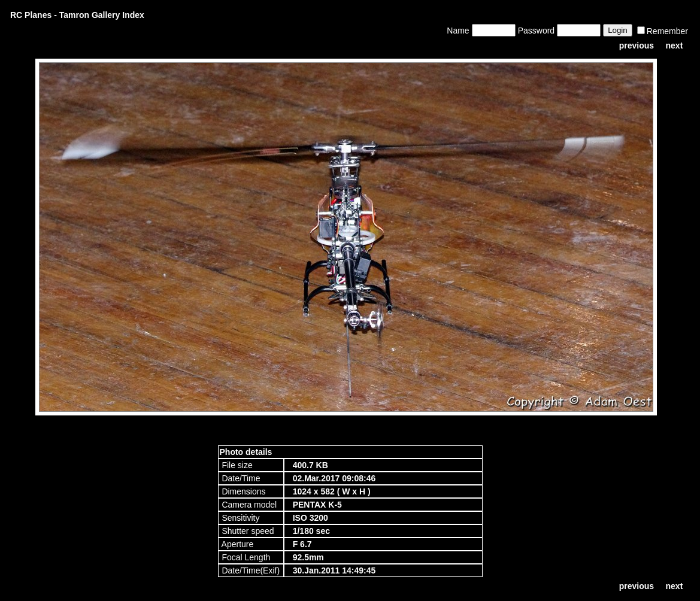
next (675, 45)
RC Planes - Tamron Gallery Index (77, 15)
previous (637, 45)
